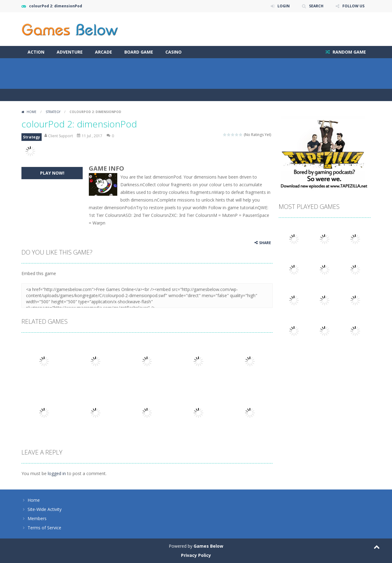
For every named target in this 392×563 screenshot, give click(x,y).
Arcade (104, 52)
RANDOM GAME (349, 52)
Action (36, 52)
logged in (57, 473)
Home (32, 112)
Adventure (70, 52)
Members (37, 518)
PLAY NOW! (52, 173)
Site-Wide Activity (45, 509)
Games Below (208, 546)
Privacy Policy (196, 555)
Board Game (139, 52)
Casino (173, 52)
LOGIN (284, 6)
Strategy (53, 112)
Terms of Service (44, 528)
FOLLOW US (353, 6)
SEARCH (316, 6)
